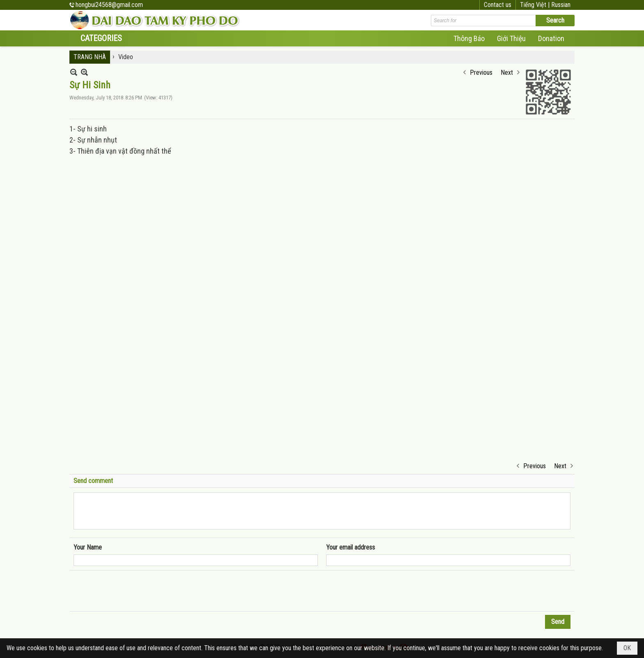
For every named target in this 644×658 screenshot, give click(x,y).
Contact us (498, 5)
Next (507, 72)
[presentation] (136, 591)
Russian (561, 5)
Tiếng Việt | (536, 5)
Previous (481, 72)
